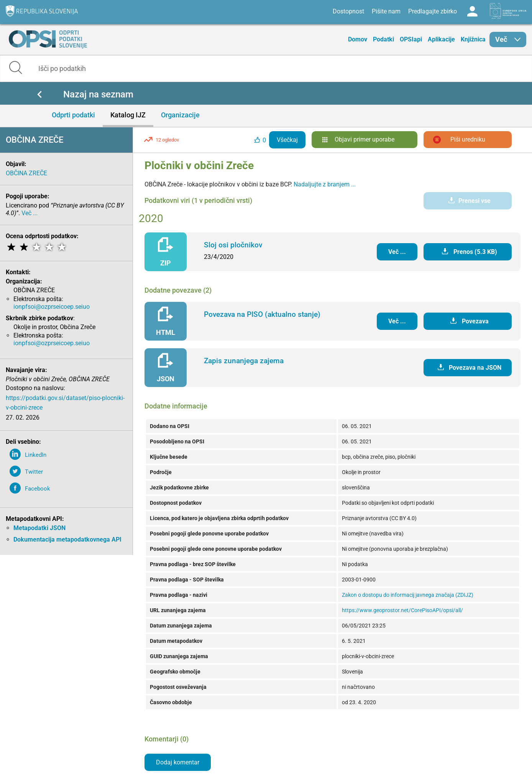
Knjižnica (473, 39)
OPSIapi (411, 39)
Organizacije (180, 115)
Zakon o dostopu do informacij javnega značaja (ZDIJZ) (408, 595)
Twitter (34, 472)
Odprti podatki (73, 115)
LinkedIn (36, 455)
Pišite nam (386, 11)
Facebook (38, 489)
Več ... (30, 213)
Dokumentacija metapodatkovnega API (67, 539)
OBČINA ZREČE (26, 173)
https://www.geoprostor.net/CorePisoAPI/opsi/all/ (402, 610)
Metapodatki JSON (39, 528)
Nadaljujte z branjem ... (325, 184)
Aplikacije (441, 39)
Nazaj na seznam (98, 94)
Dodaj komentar (178, 762)
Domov (358, 39)
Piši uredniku (468, 139)
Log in (472, 12)
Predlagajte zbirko (433, 11)
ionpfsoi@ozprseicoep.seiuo (52, 307)
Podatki (383, 39)
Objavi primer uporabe (365, 139)
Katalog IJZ (128, 115)
